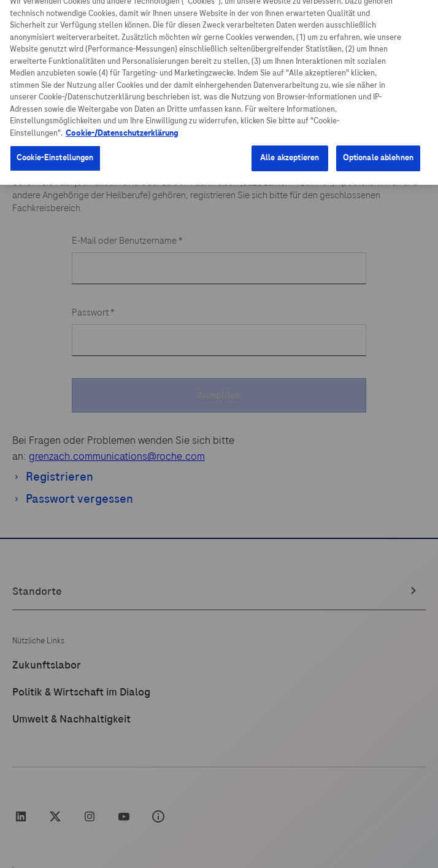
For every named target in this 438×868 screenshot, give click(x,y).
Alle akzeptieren (290, 150)
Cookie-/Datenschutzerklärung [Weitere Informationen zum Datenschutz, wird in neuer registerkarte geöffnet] (122, 125)
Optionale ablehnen (378, 150)
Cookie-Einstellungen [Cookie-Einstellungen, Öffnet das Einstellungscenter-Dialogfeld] (55, 150)
